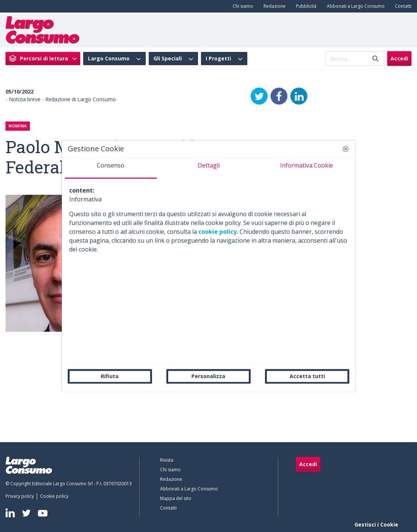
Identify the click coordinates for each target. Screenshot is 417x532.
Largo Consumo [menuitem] (109, 59)
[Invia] (375, 59)
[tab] (111, 168)
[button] (346, 149)
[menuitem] (241, 6)
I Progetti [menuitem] (218, 59)
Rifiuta (110, 376)
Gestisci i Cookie (376, 524)
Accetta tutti (307, 376)
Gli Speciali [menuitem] (168, 59)
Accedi (399, 58)
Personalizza (208, 376)
